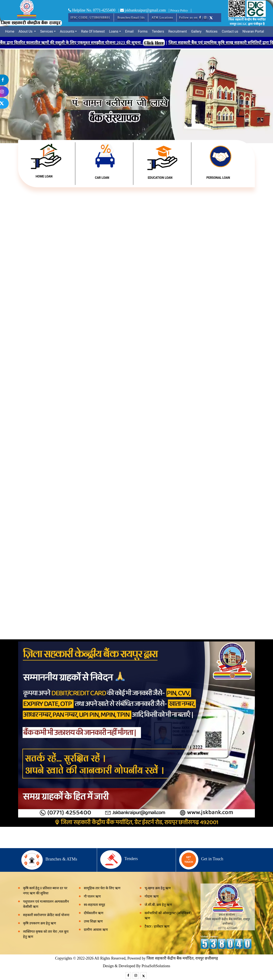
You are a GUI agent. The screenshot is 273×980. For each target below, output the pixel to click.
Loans (114, 31)
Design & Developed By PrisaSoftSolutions (136, 966)
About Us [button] (26, 31)
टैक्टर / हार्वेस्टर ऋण (157, 926)
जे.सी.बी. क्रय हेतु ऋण (158, 905)
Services (46, 31)
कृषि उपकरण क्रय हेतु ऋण (40, 923)
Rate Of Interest (93, 31)
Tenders (158, 31)
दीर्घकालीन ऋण (94, 913)
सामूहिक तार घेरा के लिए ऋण (102, 888)
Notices (212, 31)
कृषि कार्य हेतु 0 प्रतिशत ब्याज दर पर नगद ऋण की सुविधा (45, 891)
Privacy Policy (179, 11)
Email (129, 31)
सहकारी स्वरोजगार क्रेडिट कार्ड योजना (46, 915)
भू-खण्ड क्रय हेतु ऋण (158, 888)
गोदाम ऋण (152, 896)
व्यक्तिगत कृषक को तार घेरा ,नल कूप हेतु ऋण (46, 934)
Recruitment (178, 31)
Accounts (67, 31)
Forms (143, 31)
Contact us (230, 31)
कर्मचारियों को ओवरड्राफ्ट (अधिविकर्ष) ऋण (168, 916)
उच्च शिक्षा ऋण (93, 921)
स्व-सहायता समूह (94, 905)
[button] (253, 96)
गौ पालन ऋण (92, 896)
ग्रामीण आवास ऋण (96, 930)
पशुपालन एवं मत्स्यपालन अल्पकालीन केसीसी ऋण (46, 904)
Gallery (196, 31)
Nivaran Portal (253, 31)
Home (10, 31)
